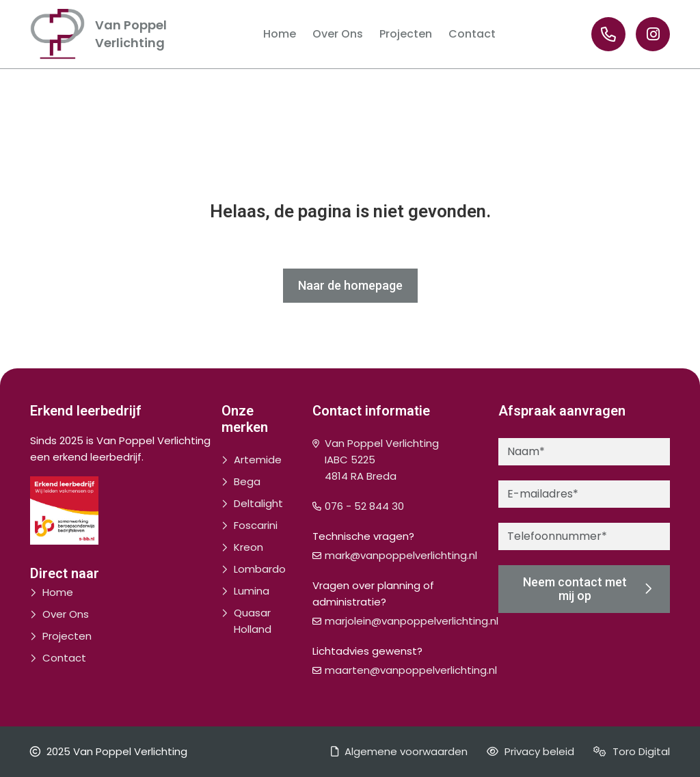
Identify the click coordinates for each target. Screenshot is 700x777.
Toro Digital (632, 751)
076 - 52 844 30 (364, 506)
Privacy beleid (530, 751)
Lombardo (260, 569)
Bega (247, 481)
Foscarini (256, 525)
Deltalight (258, 503)
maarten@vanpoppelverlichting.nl (411, 670)
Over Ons (66, 614)
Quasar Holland (253, 621)
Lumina (252, 591)
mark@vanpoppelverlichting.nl (401, 555)
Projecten (67, 636)
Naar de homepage (350, 285)
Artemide (258, 460)
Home (58, 592)
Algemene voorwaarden (399, 751)
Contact (64, 658)
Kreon (248, 547)
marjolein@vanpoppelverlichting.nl (412, 621)
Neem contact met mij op (587, 589)
